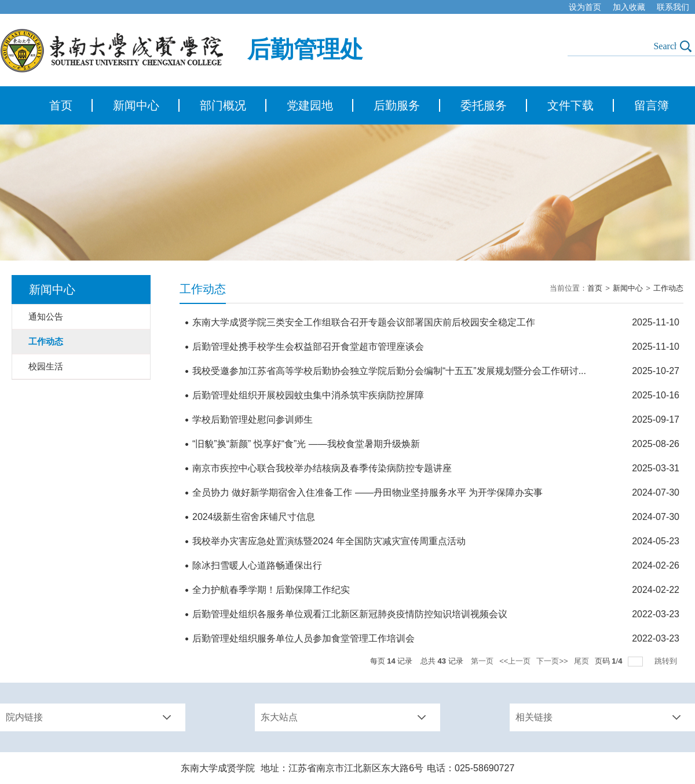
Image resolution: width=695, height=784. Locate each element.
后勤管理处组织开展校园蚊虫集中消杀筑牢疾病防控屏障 (308, 395)
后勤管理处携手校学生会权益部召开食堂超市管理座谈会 (308, 347)
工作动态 (668, 288)
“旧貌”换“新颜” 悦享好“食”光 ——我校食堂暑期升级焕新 (306, 444)
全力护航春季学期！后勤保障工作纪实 (271, 590)
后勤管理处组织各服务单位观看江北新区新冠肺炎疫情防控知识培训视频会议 (350, 614)
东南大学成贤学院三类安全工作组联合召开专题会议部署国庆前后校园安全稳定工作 (364, 322)
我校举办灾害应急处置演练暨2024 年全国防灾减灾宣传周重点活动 (329, 541)
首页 (61, 105)
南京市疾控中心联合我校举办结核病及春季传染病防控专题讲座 (322, 468)
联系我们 (673, 7)
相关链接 (534, 717)
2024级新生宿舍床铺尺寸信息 (254, 517)
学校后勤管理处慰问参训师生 (253, 420)
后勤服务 (397, 105)
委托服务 (484, 105)
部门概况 (223, 105)
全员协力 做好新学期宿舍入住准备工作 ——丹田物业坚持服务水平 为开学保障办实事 (367, 492)
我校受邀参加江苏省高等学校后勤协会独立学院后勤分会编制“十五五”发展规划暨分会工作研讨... (389, 371)
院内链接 (24, 717)
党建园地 (310, 105)
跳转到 (667, 661)
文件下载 (570, 105)
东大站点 (279, 717)
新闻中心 (136, 105)
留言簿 (652, 105)
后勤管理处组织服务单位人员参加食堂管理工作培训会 (303, 638)
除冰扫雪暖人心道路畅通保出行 (257, 565)
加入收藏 (629, 7)
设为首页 (585, 7)
